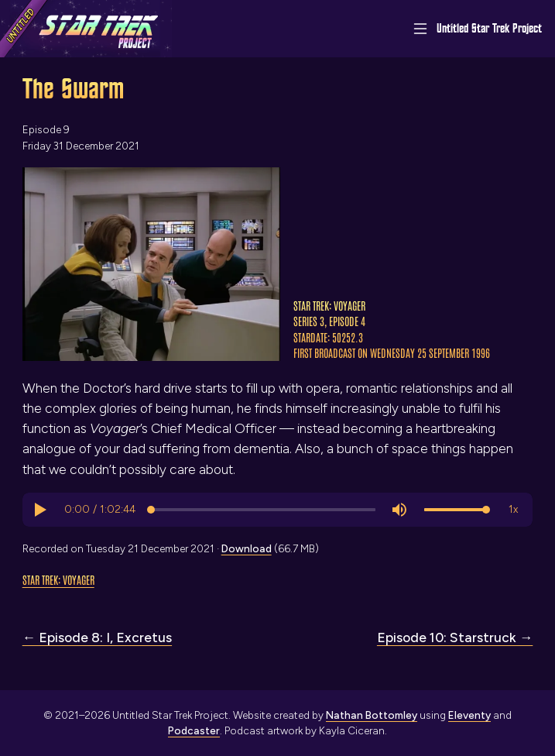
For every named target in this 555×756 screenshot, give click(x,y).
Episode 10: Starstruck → (455, 637)
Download (247, 548)
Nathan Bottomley (372, 715)
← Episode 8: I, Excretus (97, 637)
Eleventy (469, 715)
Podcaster (194, 730)
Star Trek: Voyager (58, 579)
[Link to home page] (86, 29)
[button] (39, 510)
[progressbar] (100, 510)
